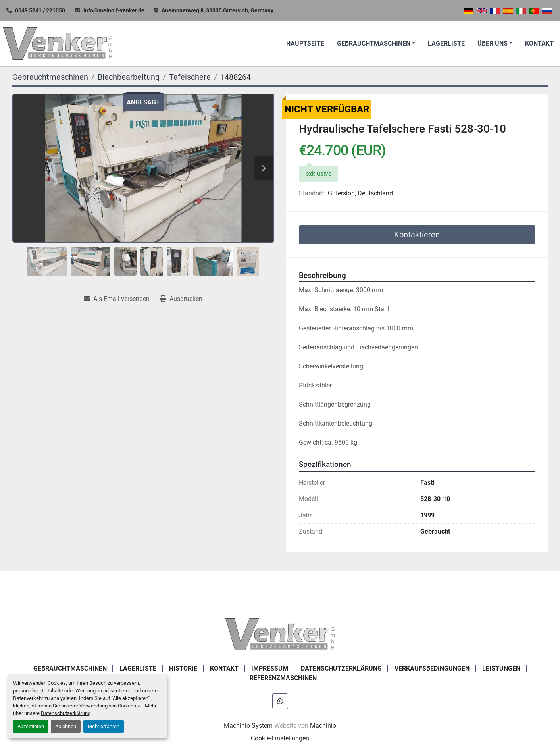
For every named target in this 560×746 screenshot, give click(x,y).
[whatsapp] (280, 701)
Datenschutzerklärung (66, 713)
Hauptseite (305, 43)
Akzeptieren (31, 726)
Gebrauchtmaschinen (374, 43)
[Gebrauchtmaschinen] (50, 77)
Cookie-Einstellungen (280, 738)
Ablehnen (66, 726)
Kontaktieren (417, 235)
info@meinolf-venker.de (114, 10)
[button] (376, 44)
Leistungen (501, 668)
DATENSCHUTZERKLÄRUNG (341, 668)
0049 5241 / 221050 (40, 10)
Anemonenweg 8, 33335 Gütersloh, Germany (217, 10)
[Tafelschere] (190, 77)
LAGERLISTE (446, 43)
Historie (183, 668)
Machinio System (248, 726)
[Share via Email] (117, 299)
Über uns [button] (493, 43)
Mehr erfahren (104, 726)
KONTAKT (539, 43)
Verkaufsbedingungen (432, 668)
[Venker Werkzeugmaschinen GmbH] (280, 633)
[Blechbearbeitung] (129, 77)
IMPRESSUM (270, 668)
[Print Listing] (181, 299)
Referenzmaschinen (283, 678)
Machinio (323, 726)
